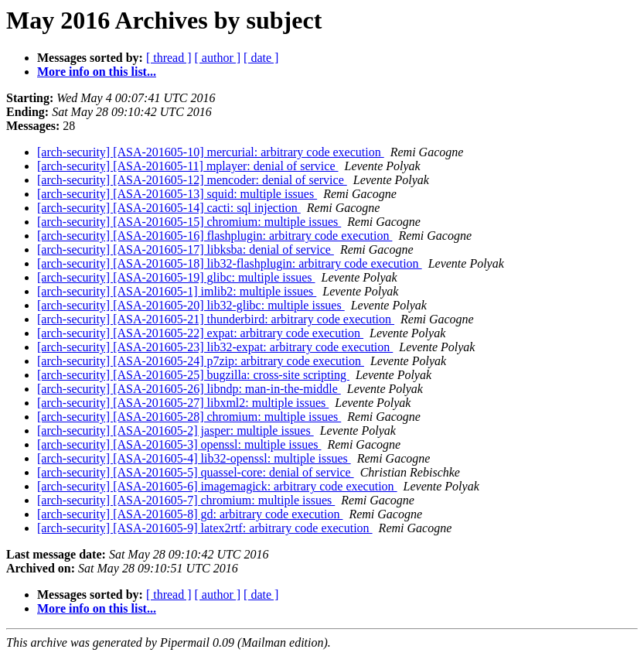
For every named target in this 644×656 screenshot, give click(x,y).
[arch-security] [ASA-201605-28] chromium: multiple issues (189, 417)
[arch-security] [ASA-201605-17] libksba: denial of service (186, 249)
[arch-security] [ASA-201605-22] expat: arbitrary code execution (200, 333)
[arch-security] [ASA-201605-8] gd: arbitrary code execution (190, 514)
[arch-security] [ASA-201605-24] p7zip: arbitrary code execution (201, 361)
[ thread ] (169, 58)
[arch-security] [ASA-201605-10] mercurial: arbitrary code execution (211, 152)
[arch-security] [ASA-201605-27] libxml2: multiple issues (183, 403)
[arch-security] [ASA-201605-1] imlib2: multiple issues (177, 291)
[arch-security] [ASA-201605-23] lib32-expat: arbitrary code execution (215, 347)
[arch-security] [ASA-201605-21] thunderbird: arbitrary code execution (216, 319)
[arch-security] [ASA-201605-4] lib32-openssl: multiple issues (194, 458)
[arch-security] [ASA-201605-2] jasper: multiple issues (175, 430)
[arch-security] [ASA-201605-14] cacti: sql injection (169, 208)
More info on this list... (97, 72)
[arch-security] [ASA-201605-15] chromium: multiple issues (189, 222)
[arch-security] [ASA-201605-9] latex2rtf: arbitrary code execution (205, 528)
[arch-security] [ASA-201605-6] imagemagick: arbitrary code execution (217, 486)
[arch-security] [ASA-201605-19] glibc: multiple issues (176, 277)
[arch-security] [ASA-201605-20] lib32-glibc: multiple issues (191, 305)
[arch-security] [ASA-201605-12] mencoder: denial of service (192, 180)
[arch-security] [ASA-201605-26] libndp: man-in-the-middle (189, 389)
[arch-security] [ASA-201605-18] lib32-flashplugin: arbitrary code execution (230, 263)
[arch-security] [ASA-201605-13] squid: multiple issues (177, 194)
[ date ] (261, 58)
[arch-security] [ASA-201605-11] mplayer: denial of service (187, 166)
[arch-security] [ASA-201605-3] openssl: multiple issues (179, 444)
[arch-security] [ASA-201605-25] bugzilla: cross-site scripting (193, 375)
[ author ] (218, 58)
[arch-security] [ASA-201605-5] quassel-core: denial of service (196, 472)
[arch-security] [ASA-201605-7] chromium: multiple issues (186, 500)
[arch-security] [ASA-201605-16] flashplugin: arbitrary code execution (215, 236)
